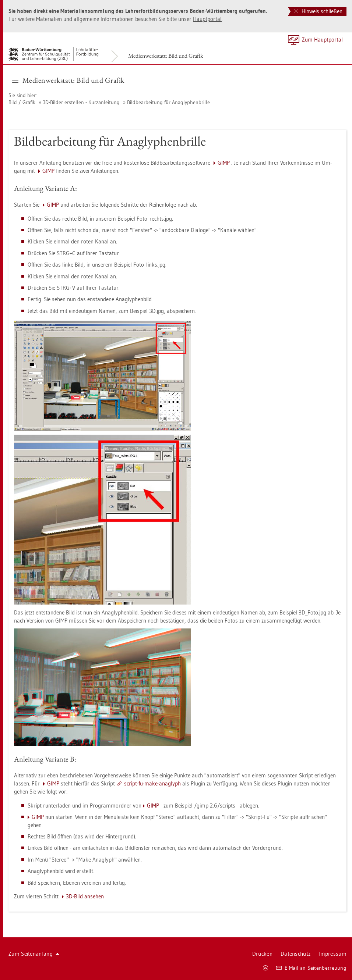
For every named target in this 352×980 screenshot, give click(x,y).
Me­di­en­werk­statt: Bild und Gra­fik (166, 56)
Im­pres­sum (332, 954)
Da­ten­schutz (295, 954)
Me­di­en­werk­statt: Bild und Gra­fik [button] (68, 80)
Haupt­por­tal (207, 19)
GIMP (224, 163)
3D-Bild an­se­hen (85, 896)
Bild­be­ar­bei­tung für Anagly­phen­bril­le (168, 102)
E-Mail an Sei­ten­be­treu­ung (311, 968)
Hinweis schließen (318, 11)
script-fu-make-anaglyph (152, 783)
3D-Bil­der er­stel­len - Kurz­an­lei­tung (81, 102)
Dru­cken (262, 954)
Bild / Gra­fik (22, 102)
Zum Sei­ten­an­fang (34, 954)
